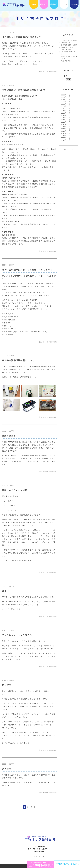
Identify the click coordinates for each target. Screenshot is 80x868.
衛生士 (6, 591)
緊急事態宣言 (9, 436)
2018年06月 (66, 129)
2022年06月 (66, 102)
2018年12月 (66, 122)
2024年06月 (66, 99)
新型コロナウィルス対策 (15, 490)
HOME (34, 4)
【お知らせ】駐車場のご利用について (22, 37)
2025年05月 (66, 97)
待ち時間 (7, 685)
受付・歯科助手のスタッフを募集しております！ (27, 270)
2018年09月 (66, 124)
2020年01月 (66, 108)
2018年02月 (66, 138)
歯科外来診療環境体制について (18, 360)
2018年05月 (66, 131)
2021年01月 (66, 104)
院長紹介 (54, 4)
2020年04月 (66, 106)
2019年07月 (66, 113)
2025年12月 (66, 95)
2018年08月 (66, 127)
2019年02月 (66, 120)
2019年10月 (66, 111)
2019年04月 (66, 118)
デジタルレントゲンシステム (17, 635)
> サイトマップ (40, 857)
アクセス (64, 4)
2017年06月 (66, 140)
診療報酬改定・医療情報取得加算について (24, 90)
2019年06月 (66, 115)
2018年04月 (66, 133)
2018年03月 (66, 136)
